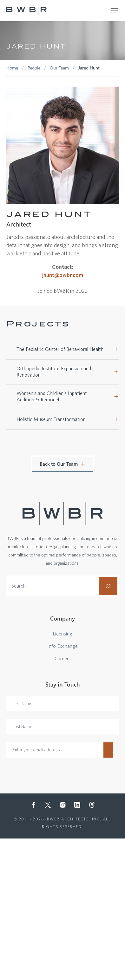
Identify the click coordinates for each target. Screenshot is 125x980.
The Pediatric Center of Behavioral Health (60, 349)
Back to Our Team (59, 464)
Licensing (62, 634)
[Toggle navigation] (115, 10)
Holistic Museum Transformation (51, 419)
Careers (63, 659)
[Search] (108, 586)
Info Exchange (62, 646)
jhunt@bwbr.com (63, 275)
